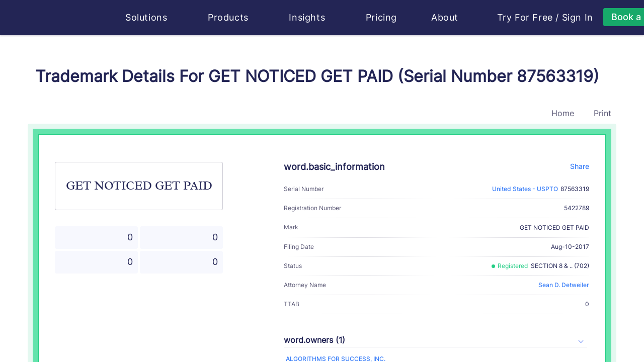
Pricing (381, 17)
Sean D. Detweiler (564, 285)
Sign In (578, 18)
